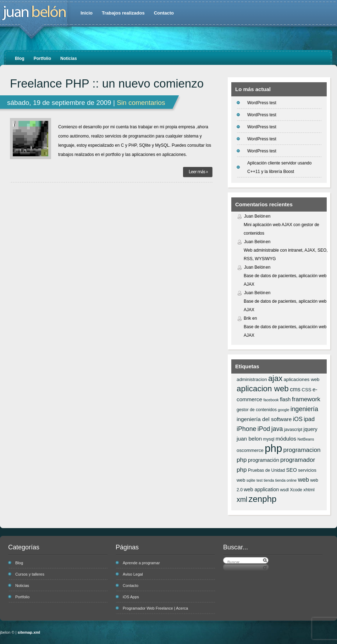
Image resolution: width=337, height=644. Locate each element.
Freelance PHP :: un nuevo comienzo (107, 84)
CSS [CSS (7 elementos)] (306, 390)
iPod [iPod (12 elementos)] (264, 429)
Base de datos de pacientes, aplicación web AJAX (285, 280)
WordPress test (262, 103)
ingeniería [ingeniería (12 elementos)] (304, 409)
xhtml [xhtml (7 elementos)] (309, 490)
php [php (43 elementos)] (273, 448)
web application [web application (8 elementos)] (261, 489)
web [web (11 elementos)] (303, 480)
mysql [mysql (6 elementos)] (269, 439)
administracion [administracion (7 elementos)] (252, 379)
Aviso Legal (133, 574)
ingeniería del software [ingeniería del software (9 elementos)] (264, 419)
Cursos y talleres (30, 574)
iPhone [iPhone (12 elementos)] (246, 429)
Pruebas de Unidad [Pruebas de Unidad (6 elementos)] (266, 470)
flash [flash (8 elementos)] (285, 399)
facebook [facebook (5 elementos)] (271, 400)
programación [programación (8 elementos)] (264, 460)
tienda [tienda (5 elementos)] (269, 480)
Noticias (69, 58)
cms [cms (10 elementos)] (295, 389)
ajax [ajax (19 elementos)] (275, 378)
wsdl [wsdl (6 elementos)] (284, 490)
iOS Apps (131, 597)
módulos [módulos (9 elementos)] (286, 439)
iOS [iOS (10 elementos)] (298, 419)
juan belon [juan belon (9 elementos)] (249, 439)
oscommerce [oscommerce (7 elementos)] (250, 450)
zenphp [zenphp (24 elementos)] (262, 499)
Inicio (87, 13)
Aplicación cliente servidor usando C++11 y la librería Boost (279, 167)
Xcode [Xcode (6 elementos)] (296, 490)
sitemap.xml (29, 632)
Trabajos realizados (123, 13)
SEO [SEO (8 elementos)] (292, 470)
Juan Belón (255, 216)
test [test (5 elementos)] (259, 480)
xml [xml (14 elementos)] (242, 499)
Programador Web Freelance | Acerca (155, 608)
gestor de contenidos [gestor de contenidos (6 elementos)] (257, 410)
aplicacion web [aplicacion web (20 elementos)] (263, 389)
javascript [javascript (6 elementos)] (293, 430)
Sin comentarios (141, 103)
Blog (20, 58)
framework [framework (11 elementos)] (306, 399)
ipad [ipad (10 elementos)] (309, 419)
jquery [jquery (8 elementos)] (311, 429)
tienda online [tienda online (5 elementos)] (286, 480)
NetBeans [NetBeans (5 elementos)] (306, 439)
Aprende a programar (141, 563)
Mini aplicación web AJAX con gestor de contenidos (281, 229)
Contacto (164, 13)
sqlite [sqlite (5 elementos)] (251, 480)
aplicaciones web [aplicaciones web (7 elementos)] (301, 379)
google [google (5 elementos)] (283, 410)
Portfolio (42, 58)
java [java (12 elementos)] (277, 429)
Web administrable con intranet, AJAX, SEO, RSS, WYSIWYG (286, 254)
